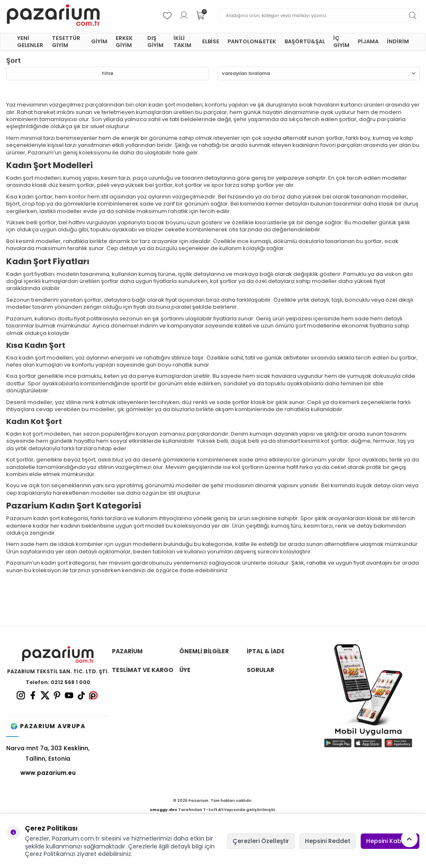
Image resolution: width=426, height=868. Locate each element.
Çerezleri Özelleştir (261, 841)
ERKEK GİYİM (124, 42)
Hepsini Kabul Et (390, 841)
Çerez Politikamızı (50, 854)
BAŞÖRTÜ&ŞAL (305, 41)
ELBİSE (211, 41)
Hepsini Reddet (328, 841)
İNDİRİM (398, 41)
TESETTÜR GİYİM (66, 42)
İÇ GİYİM (341, 42)
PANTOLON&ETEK (252, 41)
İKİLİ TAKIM (182, 42)
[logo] (53, 15)
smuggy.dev (163, 810)
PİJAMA (368, 41)
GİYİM (99, 41)
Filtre (108, 73)
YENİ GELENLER (30, 42)
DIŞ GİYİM (155, 42)
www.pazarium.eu (48, 773)
